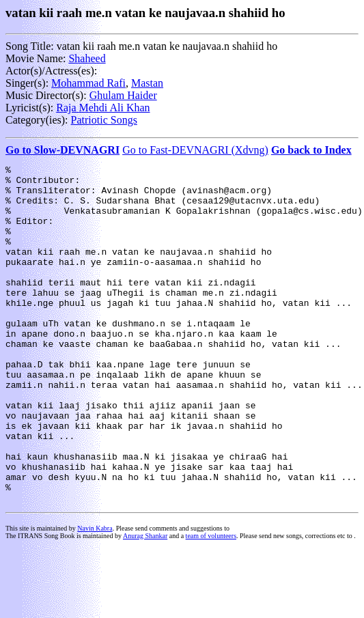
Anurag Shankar (145, 603)
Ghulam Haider (123, 95)
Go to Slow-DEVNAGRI (62, 150)
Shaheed (87, 58)
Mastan (147, 83)
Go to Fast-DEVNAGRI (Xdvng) (195, 150)
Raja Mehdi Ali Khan (103, 108)
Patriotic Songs (104, 120)
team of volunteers (211, 603)
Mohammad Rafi (88, 83)
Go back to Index (311, 150)
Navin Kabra (95, 596)
